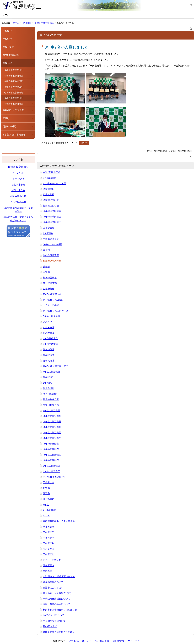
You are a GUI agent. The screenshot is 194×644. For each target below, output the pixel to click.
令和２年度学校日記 (44, 23)
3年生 (46, 505)
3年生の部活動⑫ (52, 410)
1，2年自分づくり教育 (54, 183)
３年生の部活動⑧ (52, 433)
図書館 (46, 250)
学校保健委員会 (51, 239)
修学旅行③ (49, 355)
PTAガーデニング (52, 560)
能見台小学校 (18, 190)
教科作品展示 (50, 278)
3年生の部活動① (52, 471)
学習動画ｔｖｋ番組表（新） (58, 593)
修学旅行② (49, 361)
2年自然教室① (50, 338)
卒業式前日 (49, 194)
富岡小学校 (18, 179)
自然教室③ (49, 333)
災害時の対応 (10, 126)
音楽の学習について (53, 582)
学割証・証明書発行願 (14, 135)
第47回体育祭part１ (53, 300)
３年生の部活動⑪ (52, 416)
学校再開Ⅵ (49, 532)
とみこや (48, 322)
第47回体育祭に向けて (54, 477)
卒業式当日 (49, 189)
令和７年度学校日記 (14, 70)
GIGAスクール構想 (53, 244)
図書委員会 (49, 228)
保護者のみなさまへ (53, 588)
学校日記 (27, 23)
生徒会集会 (49, 289)
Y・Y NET (18, 173)
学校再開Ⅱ (49, 565)
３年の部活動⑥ (51, 444)
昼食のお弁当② (51, 399)
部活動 (6, 118)
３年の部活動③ (51, 460)
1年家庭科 (48, 233)
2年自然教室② (50, 344)
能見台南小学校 (18, 196)
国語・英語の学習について (57, 604)
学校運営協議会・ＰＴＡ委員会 (59, 521)
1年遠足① (48, 383)
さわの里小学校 (18, 202)
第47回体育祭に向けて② (56, 366)
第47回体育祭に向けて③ (56, 311)
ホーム (6, 15)
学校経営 (7, 39)
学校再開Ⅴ (49, 538)
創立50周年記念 (11, 55)
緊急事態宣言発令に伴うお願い (59, 632)
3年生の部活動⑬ (52, 316)
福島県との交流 (51, 206)
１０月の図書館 (51, 305)
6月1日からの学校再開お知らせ (59, 576)
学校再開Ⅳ (49, 543)
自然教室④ (49, 327)
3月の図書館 (49, 178)
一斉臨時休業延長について (57, 599)
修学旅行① (49, 377)
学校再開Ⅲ (49, 554)
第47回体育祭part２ (53, 294)
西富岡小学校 (18, 185)
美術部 (46, 267)
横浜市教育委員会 (18, 167)
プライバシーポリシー (80, 641)
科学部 (46, 488)
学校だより (8, 47)
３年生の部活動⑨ (52, 427)
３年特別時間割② (52, 217)
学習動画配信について (54, 621)
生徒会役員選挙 (51, 255)
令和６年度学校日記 (14, 76)
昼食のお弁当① (51, 405)
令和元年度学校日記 (14, 104)
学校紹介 (7, 31)
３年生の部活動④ (52, 455)
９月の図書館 (50, 394)
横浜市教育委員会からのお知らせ (60, 610)
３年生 (84, 143)
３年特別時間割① (52, 222)
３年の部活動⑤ (51, 449)
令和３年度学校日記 (14, 93)
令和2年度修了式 (52, 172)
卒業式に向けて (51, 200)
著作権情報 (118, 641)
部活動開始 (49, 499)
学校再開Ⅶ (49, 527)
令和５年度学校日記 (14, 81)
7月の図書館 (49, 510)
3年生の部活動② (52, 466)
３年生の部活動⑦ (52, 438)
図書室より (49, 482)
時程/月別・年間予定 (13, 110)
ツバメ (46, 516)
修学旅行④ (49, 349)
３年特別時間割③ (52, 211)
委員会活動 (49, 388)
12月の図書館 (50, 283)
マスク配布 (49, 549)
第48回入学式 (50, 626)
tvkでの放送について (54, 615)
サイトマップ (135, 641)
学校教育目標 (102, 641)
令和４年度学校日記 (14, 87)
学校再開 (48, 571)
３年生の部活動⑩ (52, 422)
